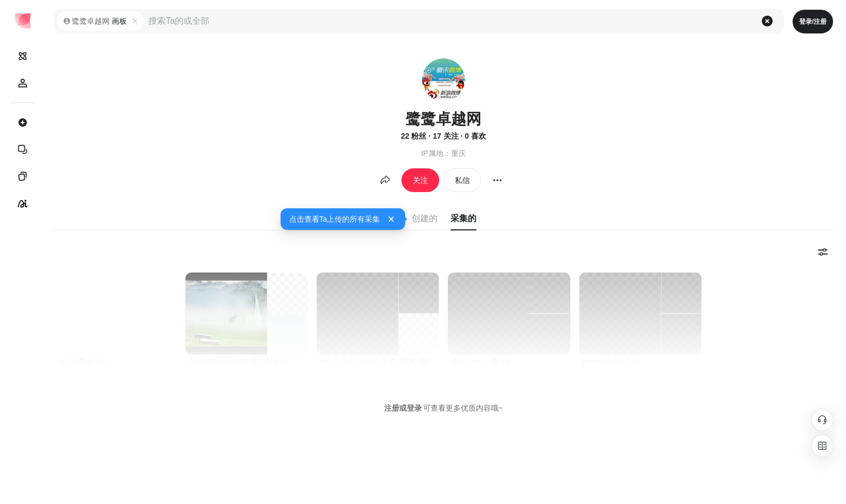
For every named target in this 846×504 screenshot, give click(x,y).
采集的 (463, 218)
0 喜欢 (475, 136)
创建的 (425, 218)
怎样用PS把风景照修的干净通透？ (248, 364)
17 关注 (445, 136)
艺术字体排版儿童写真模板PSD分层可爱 (380, 364)
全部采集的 (81, 364)
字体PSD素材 (480, 364)
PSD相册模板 (612, 364)
